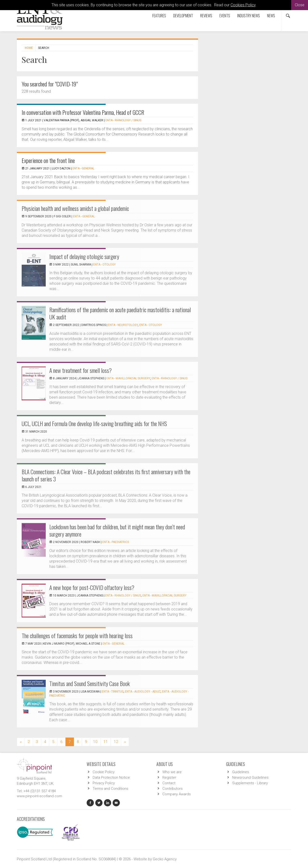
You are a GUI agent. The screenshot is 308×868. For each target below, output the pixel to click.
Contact (169, 783)
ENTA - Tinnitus (113, 692)
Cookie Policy (104, 772)
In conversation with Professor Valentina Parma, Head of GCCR (83, 112)
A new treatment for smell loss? (80, 370)
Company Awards (177, 794)
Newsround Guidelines (250, 777)
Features (159, 16)
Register (169, 777)
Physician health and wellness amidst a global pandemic (75, 208)
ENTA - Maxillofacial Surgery (128, 378)
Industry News (249, 16)
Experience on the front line (48, 160)
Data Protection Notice (111, 777)
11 (106, 742)
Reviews (206, 16)
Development (183, 16)
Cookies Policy (243, 5)
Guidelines (241, 772)
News (271, 16)
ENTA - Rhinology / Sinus (123, 120)
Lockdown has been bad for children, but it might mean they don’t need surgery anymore (117, 530)
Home (29, 48)
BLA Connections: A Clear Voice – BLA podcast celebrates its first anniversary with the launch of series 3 (106, 475)
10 (95, 742)
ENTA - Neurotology (123, 325)
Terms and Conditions (110, 789)
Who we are (172, 772)
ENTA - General (83, 168)
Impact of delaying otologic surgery (84, 256)
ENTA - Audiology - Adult (143, 692)
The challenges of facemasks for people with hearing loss (77, 635)
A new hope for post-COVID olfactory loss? (92, 587)
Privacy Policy (104, 783)
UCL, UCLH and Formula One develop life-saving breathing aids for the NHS (94, 423)
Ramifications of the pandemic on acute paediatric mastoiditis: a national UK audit (120, 313)
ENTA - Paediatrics (116, 542)
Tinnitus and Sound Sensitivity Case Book (90, 683)
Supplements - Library (250, 783)
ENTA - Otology (104, 265)
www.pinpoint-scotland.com (39, 796)
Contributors (173, 789)
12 (116, 742)
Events (225, 16)
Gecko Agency (165, 859)
